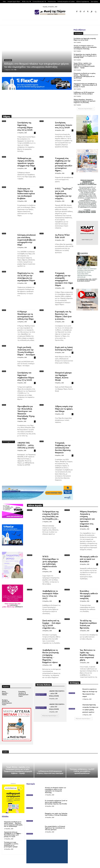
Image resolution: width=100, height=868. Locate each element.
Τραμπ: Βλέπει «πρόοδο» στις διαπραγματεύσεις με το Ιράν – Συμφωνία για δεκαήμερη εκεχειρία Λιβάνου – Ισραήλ (84, 66)
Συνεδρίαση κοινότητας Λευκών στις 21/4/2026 (64, 125)
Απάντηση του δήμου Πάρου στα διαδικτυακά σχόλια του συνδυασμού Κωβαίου (26, 194)
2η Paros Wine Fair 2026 (62, 236)
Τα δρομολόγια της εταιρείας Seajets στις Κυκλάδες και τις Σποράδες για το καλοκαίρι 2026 (85, 56)
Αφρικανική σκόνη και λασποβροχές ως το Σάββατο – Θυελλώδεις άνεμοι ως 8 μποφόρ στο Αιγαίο (85, 85)
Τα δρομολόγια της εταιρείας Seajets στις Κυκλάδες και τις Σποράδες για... (51, 515)
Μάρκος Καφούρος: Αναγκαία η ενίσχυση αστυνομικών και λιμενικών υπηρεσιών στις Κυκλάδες (85, 101)
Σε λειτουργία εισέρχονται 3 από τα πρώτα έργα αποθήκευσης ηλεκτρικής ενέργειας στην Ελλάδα (56, 802)
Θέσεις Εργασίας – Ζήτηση (5, 693)
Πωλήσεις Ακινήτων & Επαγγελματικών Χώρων (7, 702)
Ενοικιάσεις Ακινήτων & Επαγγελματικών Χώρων (23, 694)
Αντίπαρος (72, 693)
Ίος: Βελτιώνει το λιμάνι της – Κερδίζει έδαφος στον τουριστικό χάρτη (88, 655)
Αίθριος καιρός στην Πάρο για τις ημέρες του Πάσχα (64, 409)
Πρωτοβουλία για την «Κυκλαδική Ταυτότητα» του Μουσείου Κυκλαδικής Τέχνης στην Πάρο (26, 413)
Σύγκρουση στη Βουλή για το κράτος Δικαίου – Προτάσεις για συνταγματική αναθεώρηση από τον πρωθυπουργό (85, 76)
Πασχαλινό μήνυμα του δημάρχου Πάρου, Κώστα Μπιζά (63, 376)
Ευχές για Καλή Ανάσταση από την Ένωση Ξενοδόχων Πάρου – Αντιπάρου (26, 351)
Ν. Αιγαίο (30, 510)
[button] (96, 12)
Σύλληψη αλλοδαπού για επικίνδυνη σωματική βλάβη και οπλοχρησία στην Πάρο (27, 240)
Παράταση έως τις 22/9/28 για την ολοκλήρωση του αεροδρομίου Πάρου (26, 277)
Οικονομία (8, 60)
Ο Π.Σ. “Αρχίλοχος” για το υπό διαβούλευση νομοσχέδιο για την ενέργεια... (64, 194)
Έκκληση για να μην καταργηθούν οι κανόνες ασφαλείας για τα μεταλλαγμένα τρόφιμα (11, 845)
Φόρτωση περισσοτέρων (86, 109)
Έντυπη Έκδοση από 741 (8, 442)
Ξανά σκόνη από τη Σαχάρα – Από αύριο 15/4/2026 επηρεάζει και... (51, 624)
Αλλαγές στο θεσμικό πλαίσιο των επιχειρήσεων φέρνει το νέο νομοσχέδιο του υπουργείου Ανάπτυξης (85, 47)
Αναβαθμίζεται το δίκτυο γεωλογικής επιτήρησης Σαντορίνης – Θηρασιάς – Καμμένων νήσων (51, 656)
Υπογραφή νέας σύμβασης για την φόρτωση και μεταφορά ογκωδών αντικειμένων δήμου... (64, 164)
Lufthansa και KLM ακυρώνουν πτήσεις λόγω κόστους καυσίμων (84, 93)
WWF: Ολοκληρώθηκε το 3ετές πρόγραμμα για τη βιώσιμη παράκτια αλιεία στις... (50, 563)
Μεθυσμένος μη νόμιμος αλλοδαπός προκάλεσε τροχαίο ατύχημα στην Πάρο (26, 162)
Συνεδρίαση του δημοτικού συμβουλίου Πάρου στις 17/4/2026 (26, 376)
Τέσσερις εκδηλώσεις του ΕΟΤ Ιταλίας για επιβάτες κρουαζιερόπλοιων (82, 771)
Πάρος (4, 121)
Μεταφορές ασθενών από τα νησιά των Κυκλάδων (89, 559)
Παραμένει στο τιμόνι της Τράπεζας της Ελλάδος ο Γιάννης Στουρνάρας (56, 814)
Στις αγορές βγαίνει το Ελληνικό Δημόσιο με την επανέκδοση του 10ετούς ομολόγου (55, 828)
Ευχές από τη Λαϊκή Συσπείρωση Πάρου (64, 349)
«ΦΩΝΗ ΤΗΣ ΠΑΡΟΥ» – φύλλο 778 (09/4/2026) (26, 445)
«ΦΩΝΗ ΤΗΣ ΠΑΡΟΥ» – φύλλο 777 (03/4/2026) (57, 707)
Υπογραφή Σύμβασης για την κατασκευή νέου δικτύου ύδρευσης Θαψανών (63, 448)
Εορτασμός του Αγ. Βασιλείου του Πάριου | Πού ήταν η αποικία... (63, 315)
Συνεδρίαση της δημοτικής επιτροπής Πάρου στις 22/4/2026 (85, 39)
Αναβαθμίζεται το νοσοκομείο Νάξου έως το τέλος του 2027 (50, 595)
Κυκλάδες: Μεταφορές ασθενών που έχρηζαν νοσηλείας (89, 595)
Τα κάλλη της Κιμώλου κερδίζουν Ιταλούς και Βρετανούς (88, 624)
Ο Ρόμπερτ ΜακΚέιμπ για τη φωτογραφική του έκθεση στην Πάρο (25, 315)
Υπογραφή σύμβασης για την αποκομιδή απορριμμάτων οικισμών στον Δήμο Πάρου (64, 279)
